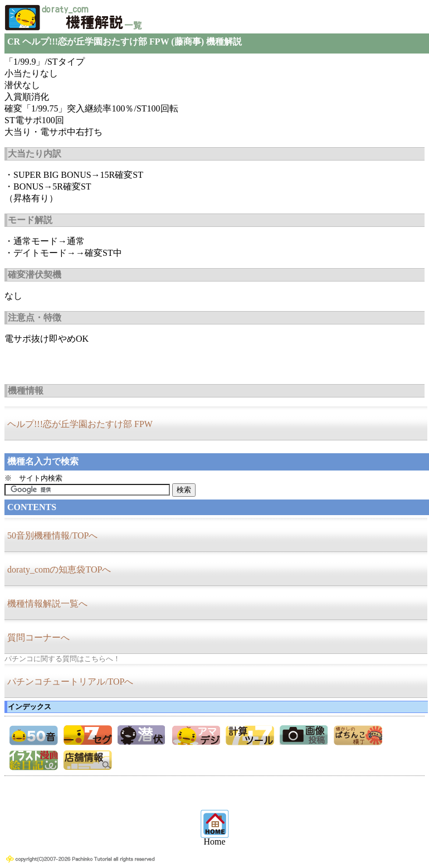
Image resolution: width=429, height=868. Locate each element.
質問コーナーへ (38, 637)
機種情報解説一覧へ (47, 603)
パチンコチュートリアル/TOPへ (70, 682)
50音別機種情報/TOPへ (52, 535)
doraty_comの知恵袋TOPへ (59, 569)
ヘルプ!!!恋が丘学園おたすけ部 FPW (80, 424)
